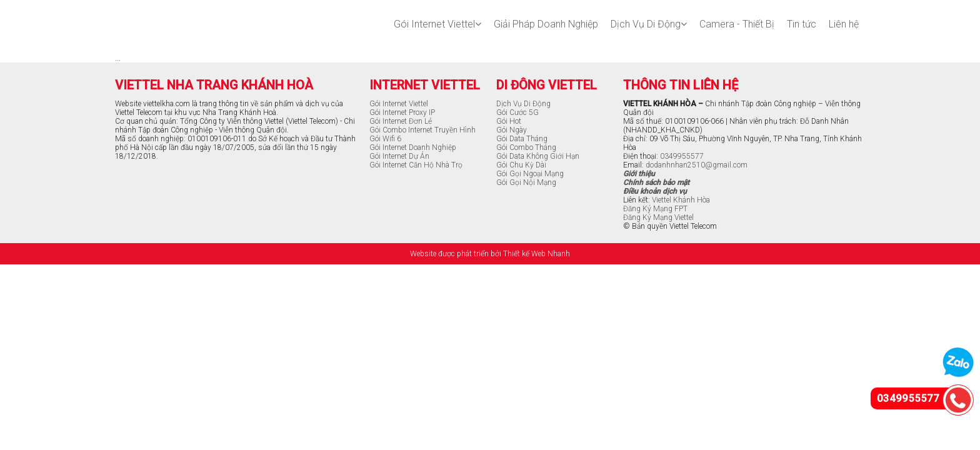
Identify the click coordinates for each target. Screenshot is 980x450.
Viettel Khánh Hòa (681, 200)
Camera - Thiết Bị (737, 24)
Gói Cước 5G (517, 112)
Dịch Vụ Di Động (649, 24)
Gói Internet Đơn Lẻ (401, 121)
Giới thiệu (639, 174)
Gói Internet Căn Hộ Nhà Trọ (416, 165)
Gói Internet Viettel (437, 24)
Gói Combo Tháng (526, 147)
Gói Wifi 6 (385, 139)
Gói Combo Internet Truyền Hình (422, 130)
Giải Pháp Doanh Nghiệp (546, 24)
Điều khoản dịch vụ (655, 191)
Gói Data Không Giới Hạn (538, 156)
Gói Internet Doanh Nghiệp (413, 147)
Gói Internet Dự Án (399, 156)
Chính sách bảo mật (656, 182)
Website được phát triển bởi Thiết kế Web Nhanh (490, 254)
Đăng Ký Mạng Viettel (658, 217)
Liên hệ (844, 24)
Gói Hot (509, 121)
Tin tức (802, 24)
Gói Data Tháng (522, 139)
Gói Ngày (512, 130)
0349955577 (682, 156)
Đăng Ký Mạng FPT (655, 209)
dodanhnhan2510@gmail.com (697, 165)
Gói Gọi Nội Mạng (526, 182)
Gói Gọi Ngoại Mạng (530, 174)
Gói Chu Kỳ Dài (521, 165)
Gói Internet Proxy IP (402, 112)
